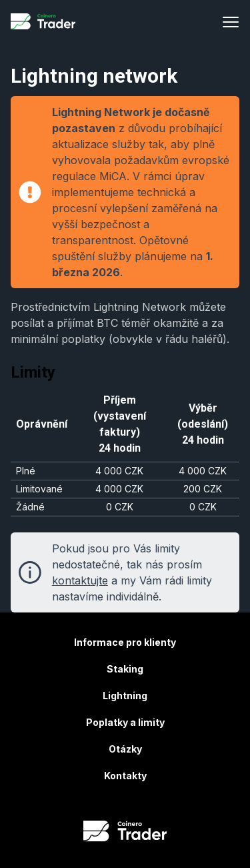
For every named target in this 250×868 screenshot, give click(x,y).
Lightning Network (140, 307)
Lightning (125, 696)
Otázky (125, 749)
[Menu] (231, 21)
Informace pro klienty (125, 642)
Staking (125, 669)
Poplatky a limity (125, 722)
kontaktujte (80, 580)
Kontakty (125, 776)
